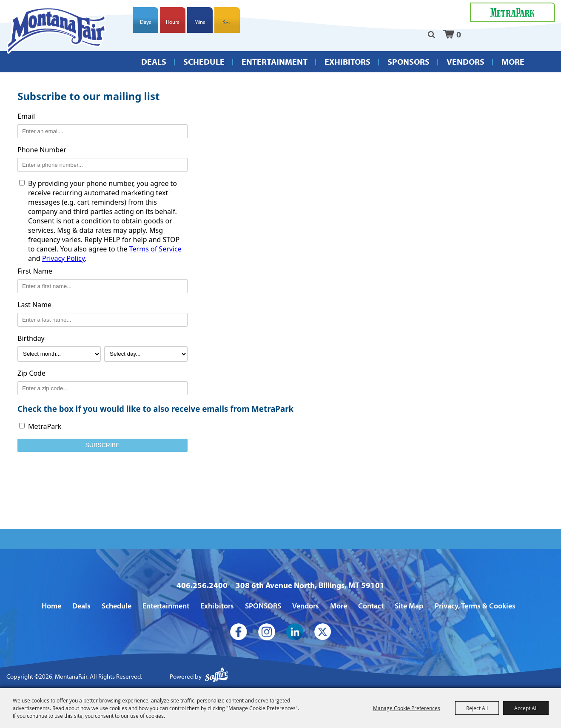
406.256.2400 (202, 585)
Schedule (204, 61)
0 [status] (459, 34)
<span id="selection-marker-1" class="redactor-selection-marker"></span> (280, 299)
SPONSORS (409, 61)
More (513, 61)
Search (431, 34)
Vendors (466, 61)
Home (51, 606)
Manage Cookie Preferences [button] (407, 708)
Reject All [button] (477, 708)
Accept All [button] (526, 708)
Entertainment (275, 61)
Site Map (409, 606)
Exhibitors (347, 61)
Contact (371, 606)
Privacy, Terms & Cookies (475, 606)
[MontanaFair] (57, 30)
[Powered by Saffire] (216, 677)
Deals (154, 61)
